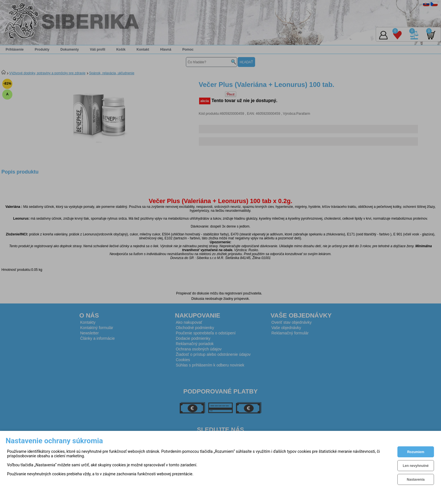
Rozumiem (416, 452)
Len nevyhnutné (416, 466)
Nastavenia (416, 480)
